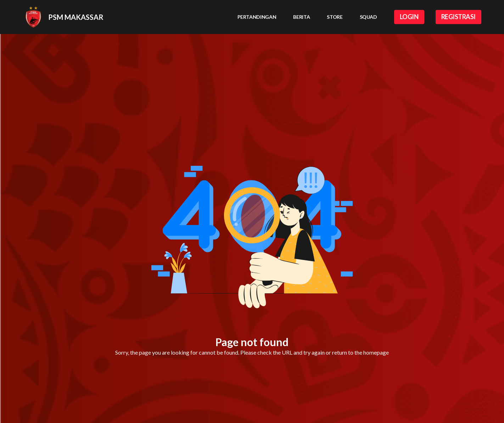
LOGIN (409, 17)
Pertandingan (257, 17)
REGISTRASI (459, 17)
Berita (301, 17)
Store (335, 17)
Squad (368, 17)
